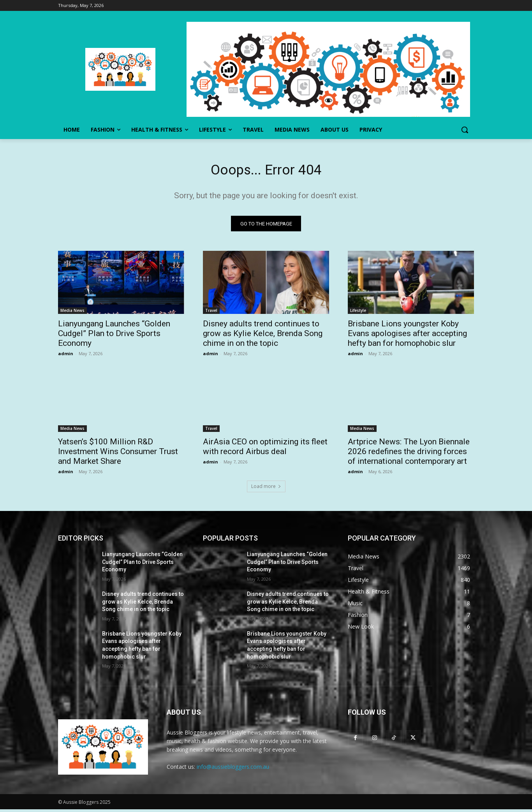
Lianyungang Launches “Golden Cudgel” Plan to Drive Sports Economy (114, 336)
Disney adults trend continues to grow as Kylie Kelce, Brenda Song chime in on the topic (263, 336)
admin (66, 356)
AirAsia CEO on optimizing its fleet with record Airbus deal (265, 449)
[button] (465, 130)
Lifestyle (358, 313)
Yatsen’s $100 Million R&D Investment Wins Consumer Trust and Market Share (118, 454)
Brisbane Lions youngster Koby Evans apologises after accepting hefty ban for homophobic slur (407, 336)
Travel (211, 313)
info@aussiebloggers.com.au (233, 769)
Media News (72, 313)
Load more (266, 489)
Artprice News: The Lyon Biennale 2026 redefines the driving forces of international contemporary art (409, 454)
